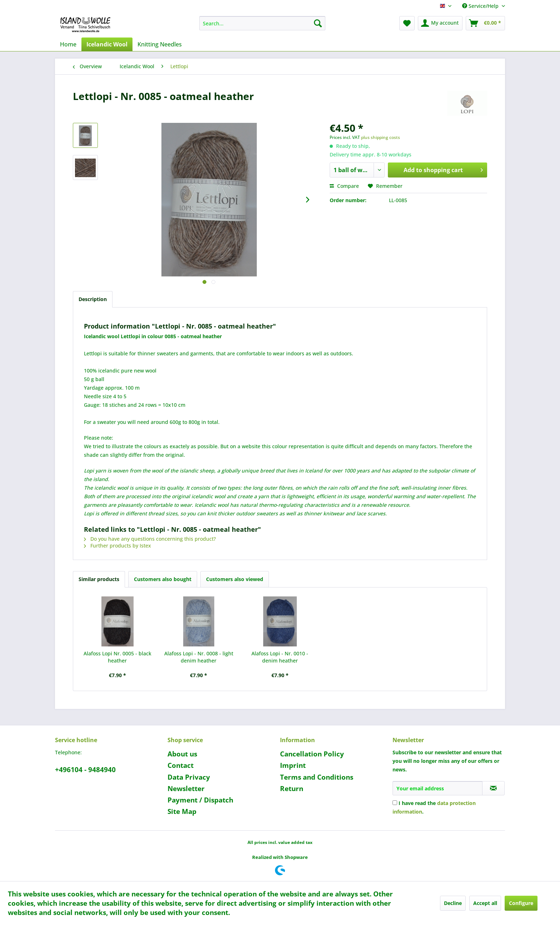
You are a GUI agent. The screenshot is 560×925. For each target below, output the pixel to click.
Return (292, 789)
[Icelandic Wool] (107, 44)
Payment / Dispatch (200, 800)
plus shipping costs (381, 137)
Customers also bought (163, 579)
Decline (453, 903)
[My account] (440, 23)
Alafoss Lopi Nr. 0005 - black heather (117, 657)
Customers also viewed (235, 579)
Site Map (182, 811)
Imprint (293, 765)
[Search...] (262, 23)
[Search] (318, 23)
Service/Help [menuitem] (481, 6)
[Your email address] (437, 788)
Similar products (99, 579)
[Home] (68, 44)
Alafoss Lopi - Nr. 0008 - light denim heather (199, 657)
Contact (181, 765)
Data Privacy (189, 777)
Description (93, 299)
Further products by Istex (117, 546)
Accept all (485, 903)
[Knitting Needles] (160, 44)
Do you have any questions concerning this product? (150, 539)
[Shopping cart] (485, 23)
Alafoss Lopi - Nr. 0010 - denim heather (280, 657)
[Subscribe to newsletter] (493, 788)
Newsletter (186, 789)
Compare (344, 186)
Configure (521, 903)
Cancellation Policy (312, 754)
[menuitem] (262, 23)
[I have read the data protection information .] (395, 803)
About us (182, 754)
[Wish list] (407, 23)
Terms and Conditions (317, 777)
